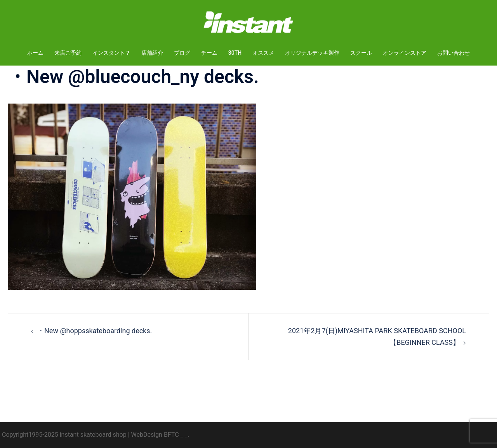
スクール (361, 53)
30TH (235, 53)
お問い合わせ (454, 53)
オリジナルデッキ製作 (312, 53)
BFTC (171, 435)
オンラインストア (405, 53)
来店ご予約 (68, 53)
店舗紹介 (152, 53)
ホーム (35, 53)
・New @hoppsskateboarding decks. (95, 331)
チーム (209, 53)
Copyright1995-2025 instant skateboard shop (64, 435)
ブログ (182, 53)
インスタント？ (111, 53)
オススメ (263, 53)
